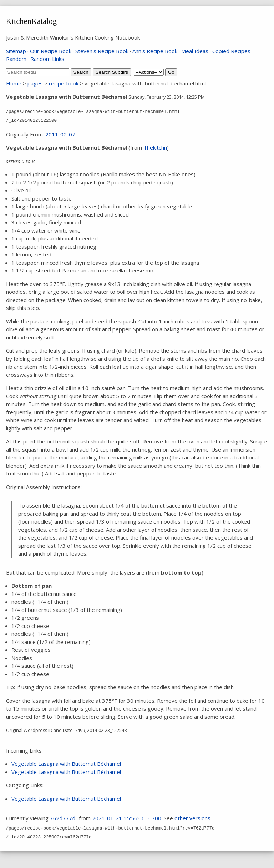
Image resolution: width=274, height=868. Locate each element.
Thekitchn (155, 147)
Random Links (47, 59)
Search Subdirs (112, 72)
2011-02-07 (60, 134)
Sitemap (16, 51)
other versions (192, 818)
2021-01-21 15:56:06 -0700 (127, 818)
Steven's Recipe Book (102, 51)
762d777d (63, 819)
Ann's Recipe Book (155, 51)
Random (16, 59)
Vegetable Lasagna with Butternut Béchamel (66, 764)
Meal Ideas (195, 51)
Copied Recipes (231, 51)
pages (35, 83)
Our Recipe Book (51, 51)
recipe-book (64, 83)
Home (14, 83)
